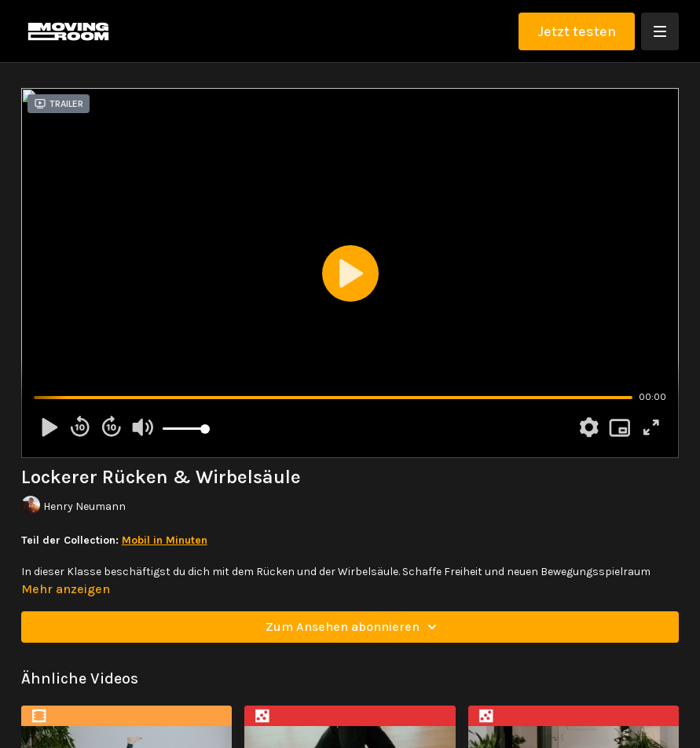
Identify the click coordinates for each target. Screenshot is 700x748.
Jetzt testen (577, 31)
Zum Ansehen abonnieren (354, 627)
